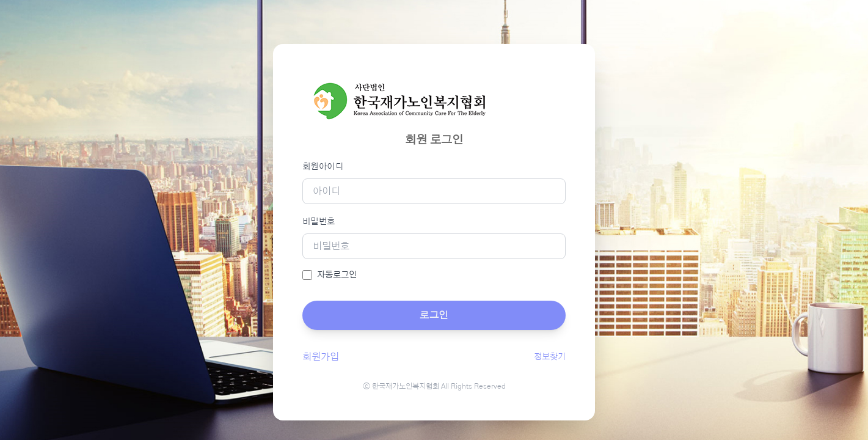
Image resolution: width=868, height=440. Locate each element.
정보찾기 (550, 357)
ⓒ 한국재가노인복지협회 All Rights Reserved (434, 386)
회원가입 (321, 357)
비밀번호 (319, 222)
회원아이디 (323, 167)
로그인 (434, 315)
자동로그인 (337, 275)
